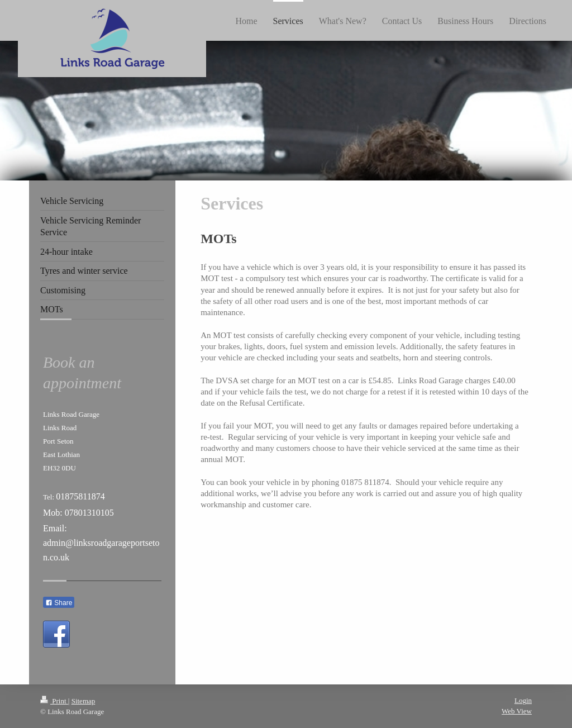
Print (54, 701)
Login (523, 700)
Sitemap (84, 701)
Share (59, 603)
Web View (517, 711)
